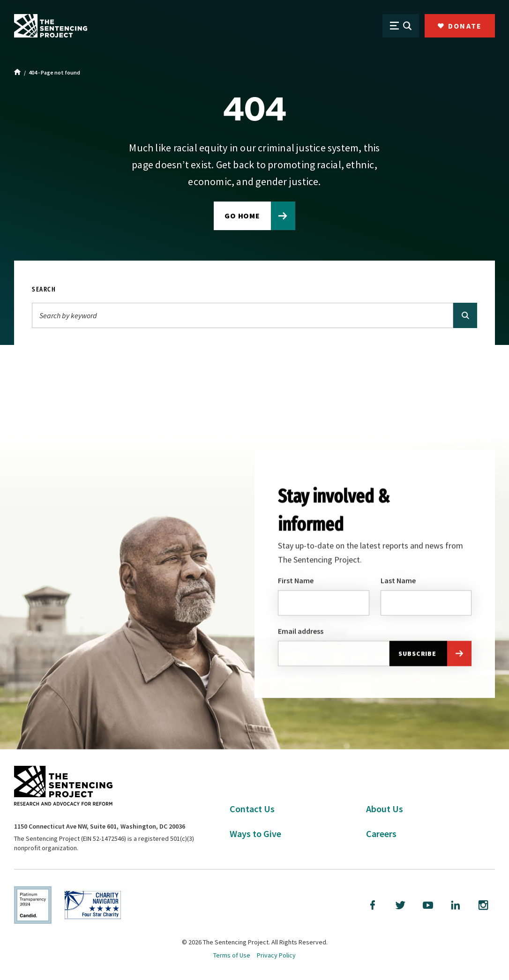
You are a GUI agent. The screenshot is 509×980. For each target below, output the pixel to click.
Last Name (398, 581)
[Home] (18, 73)
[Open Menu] (401, 26)
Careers (381, 834)
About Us (385, 809)
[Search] (243, 315)
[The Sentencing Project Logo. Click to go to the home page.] (51, 26)
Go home (243, 216)
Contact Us (252, 809)
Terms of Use (232, 955)
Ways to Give (255, 834)
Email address (301, 632)
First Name (296, 581)
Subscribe (417, 655)
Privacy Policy (276, 955)
